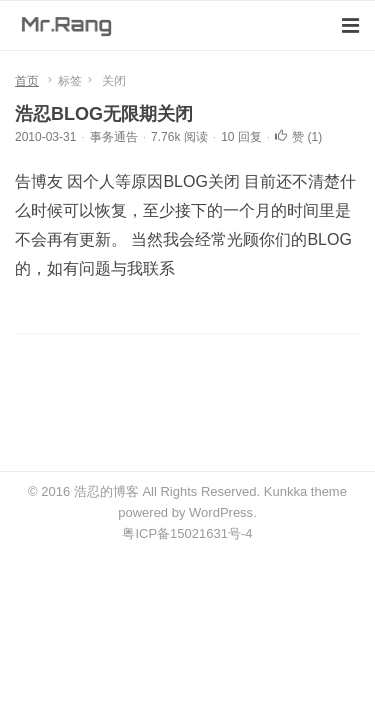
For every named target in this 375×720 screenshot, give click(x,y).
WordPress (221, 512)
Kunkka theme (305, 491)
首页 (27, 81)
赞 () (298, 137)
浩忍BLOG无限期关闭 (104, 114)
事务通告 (114, 137)
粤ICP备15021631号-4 (187, 533)
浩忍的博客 (106, 491)
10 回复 (241, 137)
